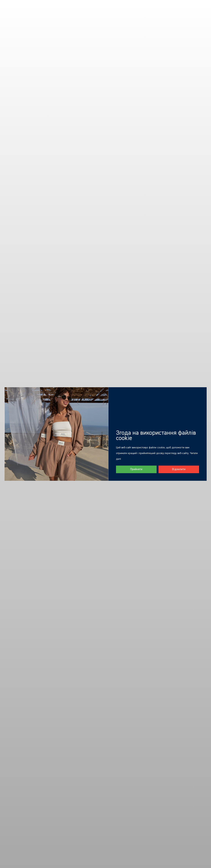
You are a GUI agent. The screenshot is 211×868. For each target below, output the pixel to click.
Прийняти (136, 469)
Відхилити (179, 469)
